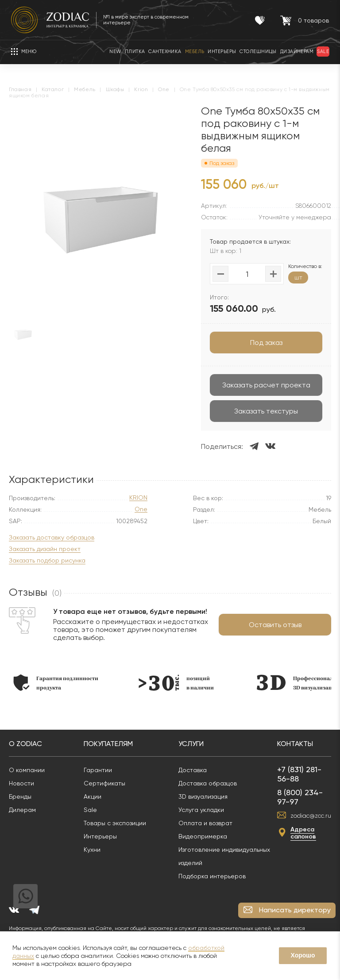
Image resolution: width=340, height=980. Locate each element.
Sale (90, 810)
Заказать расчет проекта (266, 385)
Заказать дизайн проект (45, 549)
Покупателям (108, 744)
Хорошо (303, 955)
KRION (138, 498)
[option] (56, 683)
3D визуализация (203, 796)
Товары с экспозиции (115, 823)
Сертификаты (104, 783)
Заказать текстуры (266, 411)
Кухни (92, 850)
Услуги (191, 744)
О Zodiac (25, 744)
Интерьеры (100, 836)
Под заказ (266, 343)
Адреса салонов (303, 833)
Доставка (193, 770)
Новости (21, 783)
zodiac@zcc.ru (311, 815)
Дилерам (22, 810)
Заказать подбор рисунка (47, 561)
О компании (27, 770)
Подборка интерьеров (212, 876)
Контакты (295, 744)
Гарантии (98, 770)
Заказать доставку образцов (52, 538)
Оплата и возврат (205, 823)
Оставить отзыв (275, 625)
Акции (93, 796)
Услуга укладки (201, 810)
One (141, 509)
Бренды (20, 796)
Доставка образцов (208, 783)
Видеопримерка (203, 836)
